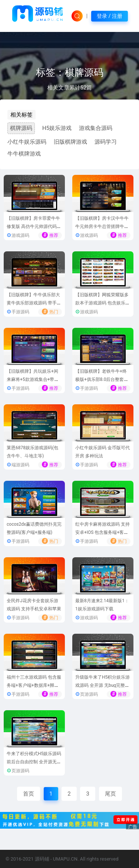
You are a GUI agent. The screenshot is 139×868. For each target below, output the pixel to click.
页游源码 (89, 694)
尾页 (110, 794)
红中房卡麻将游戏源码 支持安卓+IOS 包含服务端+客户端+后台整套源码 (102, 533)
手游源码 (20, 312)
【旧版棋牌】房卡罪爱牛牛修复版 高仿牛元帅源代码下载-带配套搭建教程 (34, 227)
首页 (29, 794)
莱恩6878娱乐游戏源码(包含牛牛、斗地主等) (32, 452)
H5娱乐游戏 (57, 128)
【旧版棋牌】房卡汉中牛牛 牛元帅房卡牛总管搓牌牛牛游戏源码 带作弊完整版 (102, 227)
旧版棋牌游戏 (70, 142)
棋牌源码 (21, 128)
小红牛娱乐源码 (27, 142)
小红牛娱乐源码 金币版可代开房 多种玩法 (102, 452)
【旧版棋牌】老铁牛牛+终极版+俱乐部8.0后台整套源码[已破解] (102, 380)
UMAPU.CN (65, 859)
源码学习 (106, 142)
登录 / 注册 (110, 16)
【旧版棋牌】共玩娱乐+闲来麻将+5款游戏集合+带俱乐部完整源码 (33, 380)
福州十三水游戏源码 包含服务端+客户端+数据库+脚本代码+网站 (34, 686)
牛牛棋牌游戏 (24, 154)
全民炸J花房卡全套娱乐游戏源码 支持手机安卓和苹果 (34, 605)
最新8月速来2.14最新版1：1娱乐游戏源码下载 (102, 605)
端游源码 (20, 465)
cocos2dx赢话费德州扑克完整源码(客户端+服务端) (34, 528)
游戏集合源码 (96, 128)
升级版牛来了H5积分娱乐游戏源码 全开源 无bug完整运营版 (102, 686)
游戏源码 (20, 235)
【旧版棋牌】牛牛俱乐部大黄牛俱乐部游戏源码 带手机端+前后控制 (34, 303)
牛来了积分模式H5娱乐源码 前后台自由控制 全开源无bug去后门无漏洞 (34, 762)
